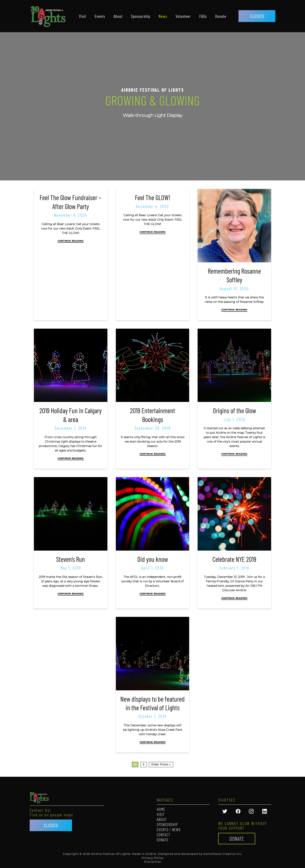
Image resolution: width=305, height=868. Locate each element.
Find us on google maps (51, 815)
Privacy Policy (153, 858)
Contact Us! (40, 810)
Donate (237, 839)
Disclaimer (153, 862)
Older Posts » (161, 764)
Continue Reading (71, 241)
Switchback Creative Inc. (223, 854)
